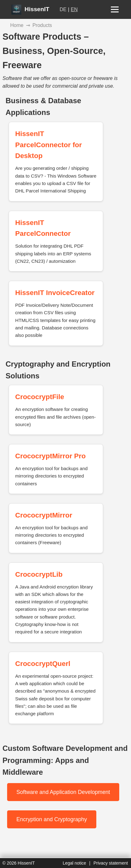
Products (42, 25)
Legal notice (75, 863)
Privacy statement (111, 863)
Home (17, 25)
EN (74, 9)
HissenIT (30, 9)
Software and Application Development (63, 792)
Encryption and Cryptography (52, 819)
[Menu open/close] (115, 9)
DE (63, 9)
